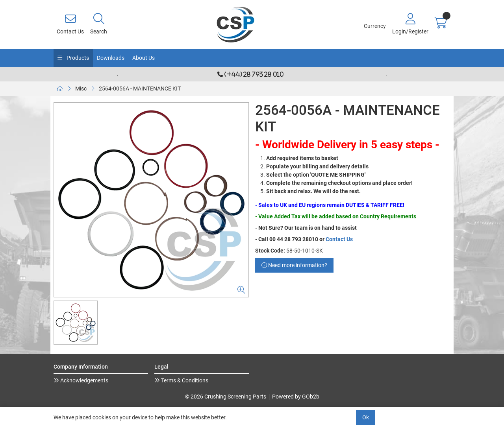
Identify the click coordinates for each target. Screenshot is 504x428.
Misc (81, 89)
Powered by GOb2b (296, 397)
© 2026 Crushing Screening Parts (226, 397)
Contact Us (339, 239)
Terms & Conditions (184, 380)
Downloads (111, 58)
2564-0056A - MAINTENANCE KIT (140, 89)
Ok (366, 417)
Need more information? (294, 265)
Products (77, 58)
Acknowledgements (84, 380)
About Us (144, 58)
